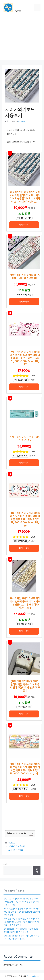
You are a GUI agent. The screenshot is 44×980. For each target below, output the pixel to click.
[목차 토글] (30, 834)
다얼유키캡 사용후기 (17, 846)
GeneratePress (33, 976)
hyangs (18, 11)
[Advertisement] (22, 38)
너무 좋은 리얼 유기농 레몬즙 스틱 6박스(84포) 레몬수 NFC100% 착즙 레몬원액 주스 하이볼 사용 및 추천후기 (21, 922)
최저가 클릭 (24, 225)
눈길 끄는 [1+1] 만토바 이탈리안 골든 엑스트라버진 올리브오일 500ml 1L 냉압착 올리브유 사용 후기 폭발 (22, 902)
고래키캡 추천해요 (16, 850)
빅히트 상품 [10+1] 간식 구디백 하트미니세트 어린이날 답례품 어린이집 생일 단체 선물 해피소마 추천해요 (22, 912)
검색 (5, 864)
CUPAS (12, 843)
